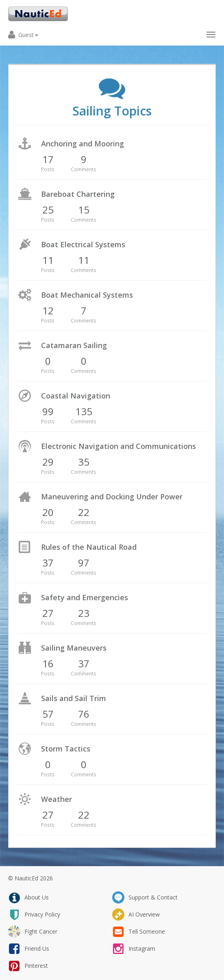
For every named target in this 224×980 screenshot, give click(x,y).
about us (28, 897)
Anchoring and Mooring (83, 144)
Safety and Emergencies (85, 597)
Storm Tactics (66, 749)
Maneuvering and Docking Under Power (112, 497)
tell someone (139, 932)
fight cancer (33, 932)
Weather (57, 799)
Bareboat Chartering (78, 194)
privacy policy (34, 915)
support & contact (145, 897)
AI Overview (136, 915)
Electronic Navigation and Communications (119, 446)
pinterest (28, 966)
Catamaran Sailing (74, 345)
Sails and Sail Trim (74, 698)
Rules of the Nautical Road (89, 547)
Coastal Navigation (76, 396)
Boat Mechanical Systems (87, 295)
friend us (29, 949)
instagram (134, 949)
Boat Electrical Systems (83, 244)
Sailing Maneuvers (74, 648)
